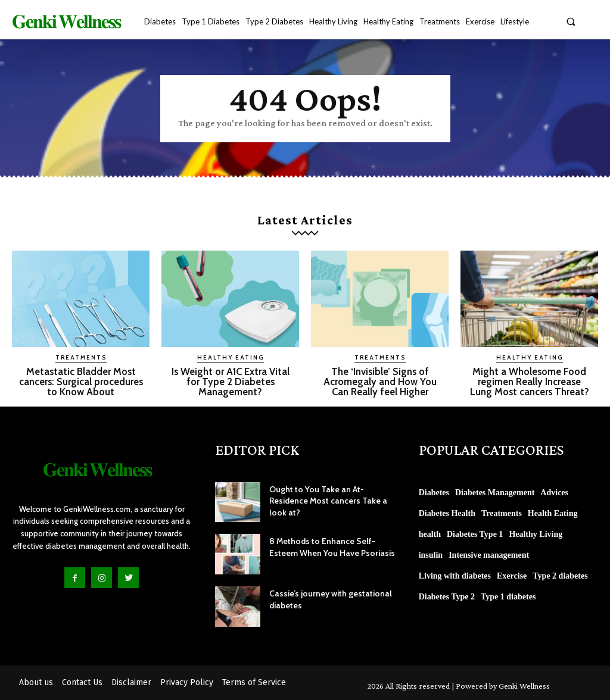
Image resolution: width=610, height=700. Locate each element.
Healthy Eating (231, 357)
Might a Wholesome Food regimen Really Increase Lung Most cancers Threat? (530, 382)
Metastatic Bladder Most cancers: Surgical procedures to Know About (81, 382)
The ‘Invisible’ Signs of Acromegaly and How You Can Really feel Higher (380, 382)
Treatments (81, 357)
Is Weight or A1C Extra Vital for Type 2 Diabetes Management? (230, 382)
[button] (571, 21)
